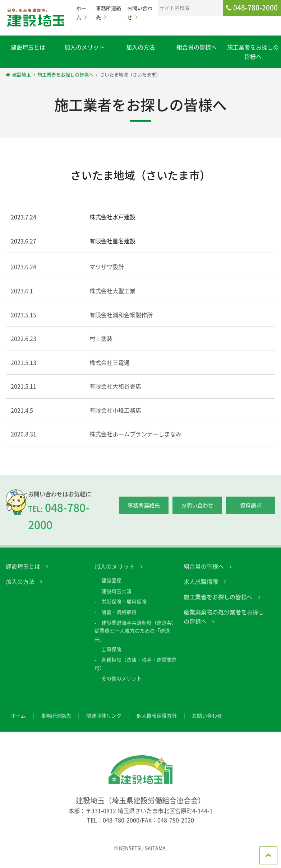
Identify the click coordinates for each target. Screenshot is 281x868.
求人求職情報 (201, 588)
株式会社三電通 (110, 369)
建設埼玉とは (28, 47)
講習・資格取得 (119, 618)
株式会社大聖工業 (112, 297)
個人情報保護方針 (157, 722)
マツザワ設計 (107, 273)
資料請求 (251, 511)
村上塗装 (101, 344)
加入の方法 (140, 47)
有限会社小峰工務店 (115, 416)
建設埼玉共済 (116, 597)
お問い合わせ (197, 511)
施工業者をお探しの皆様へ (218, 603)
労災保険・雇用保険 (124, 607)
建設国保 (111, 587)
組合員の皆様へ (197, 47)
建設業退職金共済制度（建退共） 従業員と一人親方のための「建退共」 (138, 637)
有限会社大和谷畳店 (115, 393)
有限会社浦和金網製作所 (121, 321)
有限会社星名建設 (112, 241)
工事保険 (111, 655)
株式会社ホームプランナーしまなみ (135, 440)
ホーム (18, 722)
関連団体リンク (104, 722)
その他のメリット (121, 685)
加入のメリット (84, 47)
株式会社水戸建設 (112, 217)
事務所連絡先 (144, 511)
